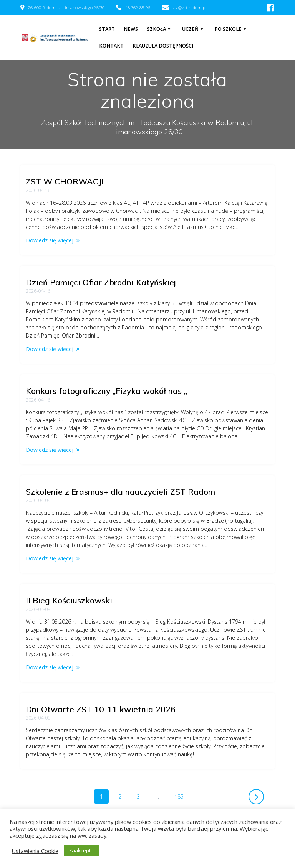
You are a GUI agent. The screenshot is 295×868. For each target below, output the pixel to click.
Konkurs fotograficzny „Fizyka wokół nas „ (106, 391)
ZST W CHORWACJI (65, 181)
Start (107, 29)
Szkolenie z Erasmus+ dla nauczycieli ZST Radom (120, 492)
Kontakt (111, 46)
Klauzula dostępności (163, 46)
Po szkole (228, 29)
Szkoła (157, 29)
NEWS (131, 29)
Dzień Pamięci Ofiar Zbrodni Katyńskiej (101, 282)
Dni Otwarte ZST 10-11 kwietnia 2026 (101, 709)
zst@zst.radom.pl (189, 7)
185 (182, 796)
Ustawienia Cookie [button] (35, 851)
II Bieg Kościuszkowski (69, 600)
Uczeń (190, 29)
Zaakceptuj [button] (82, 850)
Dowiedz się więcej (50, 240)
